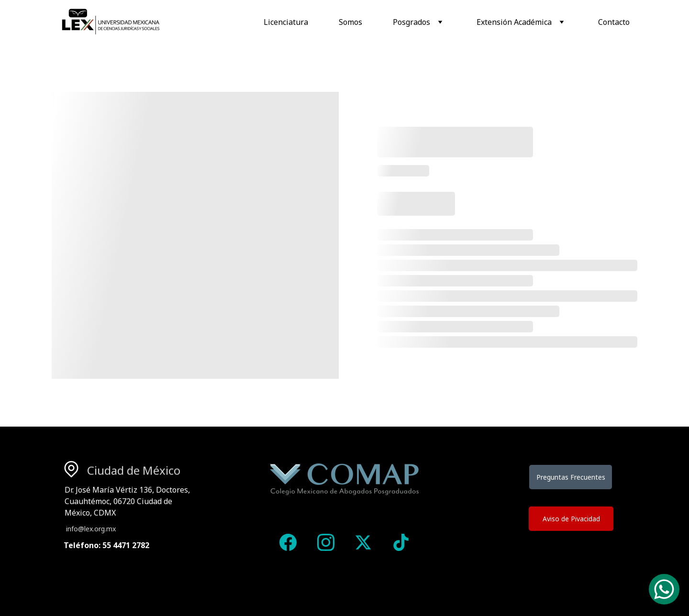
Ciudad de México (134, 471)
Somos (350, 22)
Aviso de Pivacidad (571, 519)
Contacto (614, 22)
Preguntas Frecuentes (571, 477)
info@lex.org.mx (91, 529)
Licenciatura (286, 22)
